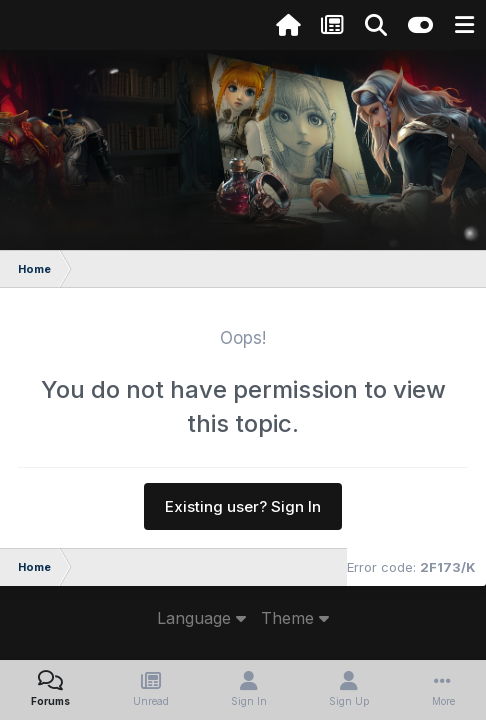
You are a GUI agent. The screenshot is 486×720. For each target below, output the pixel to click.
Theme (295, 618)
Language (201, 618)
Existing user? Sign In (243, 506)
